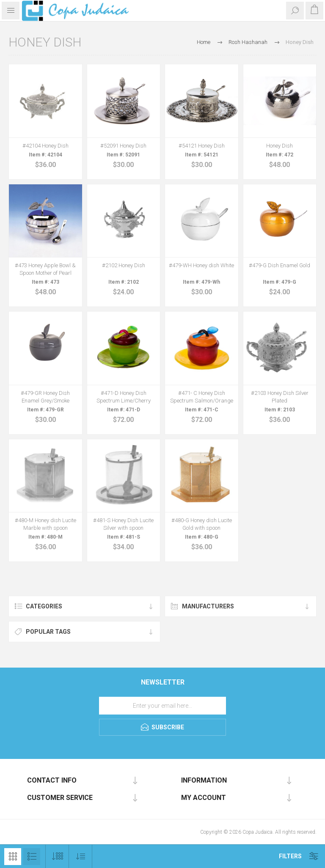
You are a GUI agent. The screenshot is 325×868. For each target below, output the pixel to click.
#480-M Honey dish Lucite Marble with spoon (45, 524)
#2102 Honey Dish (124, 265)
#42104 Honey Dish (45, 146)
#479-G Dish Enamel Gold (280, 265)
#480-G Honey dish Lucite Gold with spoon (202, 524)
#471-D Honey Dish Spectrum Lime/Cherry (124, 397)
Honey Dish (280, 146)
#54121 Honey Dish (202, 146)
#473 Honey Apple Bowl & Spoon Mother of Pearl (45, 269)
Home (204, 42)
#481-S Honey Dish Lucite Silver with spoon (123, 524)
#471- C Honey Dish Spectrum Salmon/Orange (202, 397)
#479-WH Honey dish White (201, 265)
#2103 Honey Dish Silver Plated (280, 397)
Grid (13, 857)
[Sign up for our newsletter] (162, 706)
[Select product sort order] (81, 856)
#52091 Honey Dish (123, 146)
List (32, 857)
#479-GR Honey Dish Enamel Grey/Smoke (45, 397)
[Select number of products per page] (57, 856)
